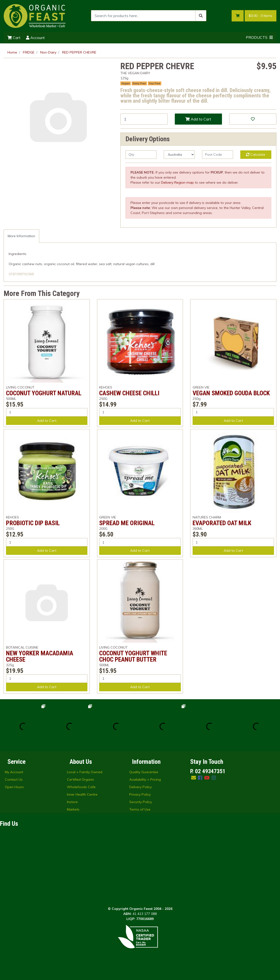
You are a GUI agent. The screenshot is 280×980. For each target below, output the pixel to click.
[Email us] (194, 778)
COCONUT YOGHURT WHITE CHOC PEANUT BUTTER (133, 656)
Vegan (126, 83)
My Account (14, 772)
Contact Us (14, 779)
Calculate (256, 154)
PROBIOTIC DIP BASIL (33, 523)
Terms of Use (140, 809)
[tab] (21, 236)
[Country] (179, 155)
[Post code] (218, 155)
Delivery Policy (140, 787)
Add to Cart (198, 119)
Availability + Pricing (145, 779)
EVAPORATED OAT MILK (222, 523)
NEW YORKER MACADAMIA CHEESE (40, 656)
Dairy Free (139, 83)
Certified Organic (81, 779)
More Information (21, 236)
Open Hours (14, 787)
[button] (253, 119)
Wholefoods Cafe (81, 787)
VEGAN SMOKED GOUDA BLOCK (231, 393)
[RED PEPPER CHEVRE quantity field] (144, 119)
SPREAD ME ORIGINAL (127, 523)
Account (35, 38)
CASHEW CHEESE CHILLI (129, 393)
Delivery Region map (177, 182)
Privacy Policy (140, 794)
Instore (72, 802)
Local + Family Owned (85, 772)
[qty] (141, 155)
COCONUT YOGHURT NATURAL (44, 393)
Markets (73, 809)
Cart (14, 38)
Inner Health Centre (82, 794)
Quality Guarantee (144, 772)
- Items (260, 16)
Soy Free (155, 83)
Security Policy (141, 802)
